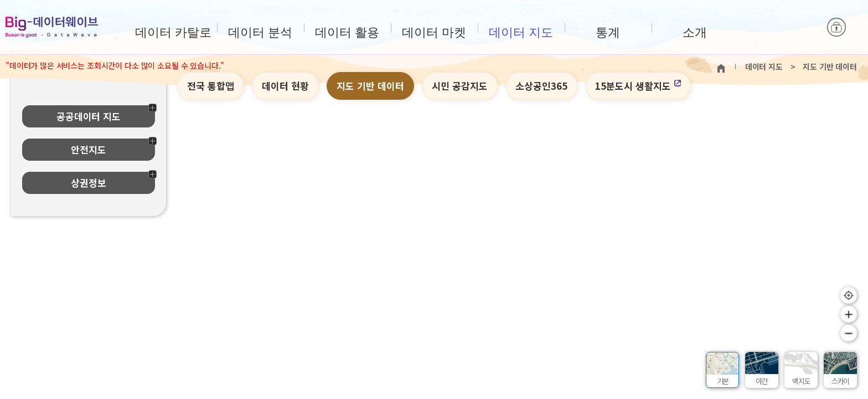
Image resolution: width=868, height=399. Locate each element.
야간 (762, 381)
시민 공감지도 (460, 86)
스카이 (840, 381)
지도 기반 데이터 (370, 86)
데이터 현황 (285, 86)
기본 (723, 381)
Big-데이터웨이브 (52, 27)
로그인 (836, 28)
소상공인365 (541, 86)
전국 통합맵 (211, 86)
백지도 (801, 381)
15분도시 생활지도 (638, 86)
